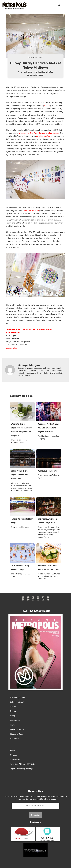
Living (13, 716)
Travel (13, 725)
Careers (13, 755)
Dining (13, 711)
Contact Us (15, 760)
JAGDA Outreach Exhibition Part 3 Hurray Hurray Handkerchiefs (29, 331)
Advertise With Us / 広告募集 (22, 764)
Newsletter (15, 739)
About (13, 750)
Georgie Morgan (37, 75)
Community (15, 720)
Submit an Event (17, 702)
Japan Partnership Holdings (22, 769)
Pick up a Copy (17, 734)
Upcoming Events (18, 697)
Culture (13, 707)
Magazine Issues (17, 729)
